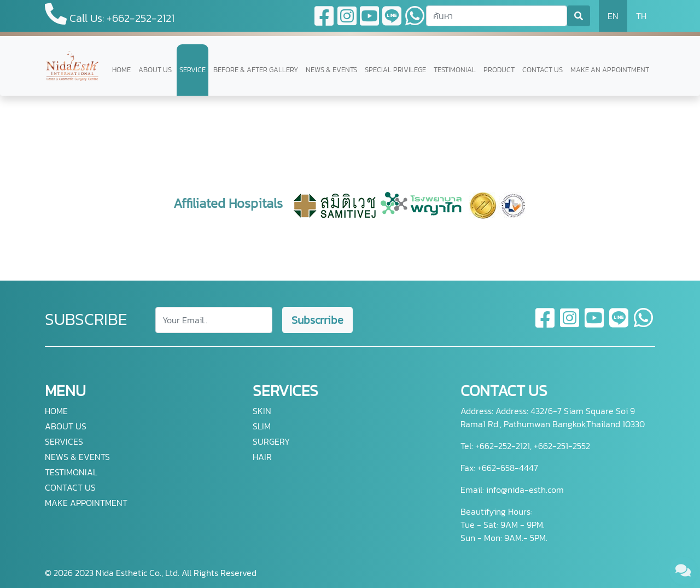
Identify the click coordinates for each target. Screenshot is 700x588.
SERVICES (64, 441)
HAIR (262, 457)
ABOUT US (155, 70)
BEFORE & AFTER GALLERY (256, 70)
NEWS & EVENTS (331, 70)
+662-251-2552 (561, 446)
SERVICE (192, 70)
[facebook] (546, 324)
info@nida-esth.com (525, 490)
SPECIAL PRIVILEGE (395, 70)
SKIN (262, 411)
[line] (619, 324)
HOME (121, 70)
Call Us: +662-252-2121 (110, 14)
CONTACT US (542, 70)
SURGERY (271, 441)
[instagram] (570, 324)
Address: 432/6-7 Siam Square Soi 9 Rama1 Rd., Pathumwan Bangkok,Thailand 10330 (553, 417)
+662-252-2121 (501, 446)
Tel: (467, 446)
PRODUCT (499, 70)
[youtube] (595, 324)
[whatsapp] (643, 324)
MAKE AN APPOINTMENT (610, 70)
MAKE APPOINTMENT (86, 503)
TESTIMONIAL (455, 70)
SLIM (262, 426)
